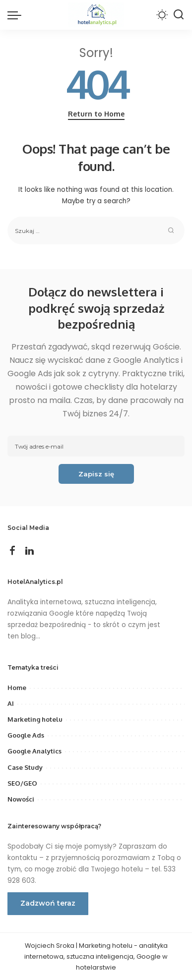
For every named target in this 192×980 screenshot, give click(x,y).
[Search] (179, 15)
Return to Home (96, 114)
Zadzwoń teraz (48, 903)
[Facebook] (12, 551)
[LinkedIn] (30, 551)
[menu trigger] (17, 15)
